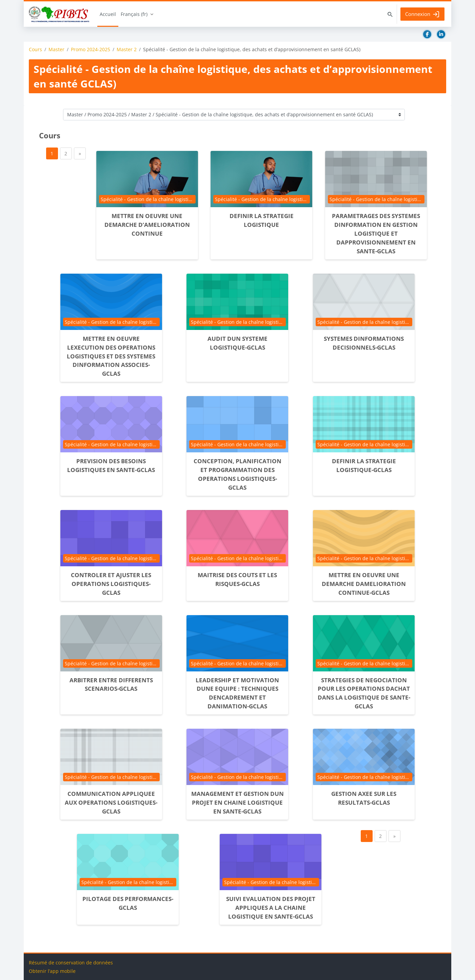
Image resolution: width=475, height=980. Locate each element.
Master (56, 50)
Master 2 (127, 50)
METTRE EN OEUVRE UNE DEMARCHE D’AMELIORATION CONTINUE (147, 225)
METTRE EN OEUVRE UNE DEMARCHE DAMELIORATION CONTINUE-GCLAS (364, 584)
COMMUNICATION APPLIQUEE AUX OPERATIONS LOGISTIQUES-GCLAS (111, 802)
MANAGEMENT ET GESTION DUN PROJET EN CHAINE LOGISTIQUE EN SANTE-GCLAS (237, 802)
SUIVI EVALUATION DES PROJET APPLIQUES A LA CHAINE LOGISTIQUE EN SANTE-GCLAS (271, 908)
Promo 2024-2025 (91, 50)
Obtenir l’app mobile (52, 971)
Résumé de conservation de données (71, 963)
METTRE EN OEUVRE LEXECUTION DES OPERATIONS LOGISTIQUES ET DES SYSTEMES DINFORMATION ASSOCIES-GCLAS (111, 356)
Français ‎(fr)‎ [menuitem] (134, 14)
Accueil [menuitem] (108, 14)
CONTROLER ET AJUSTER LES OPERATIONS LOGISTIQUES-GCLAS (111, 584)
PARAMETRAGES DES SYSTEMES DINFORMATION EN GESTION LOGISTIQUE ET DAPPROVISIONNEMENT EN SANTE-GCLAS (376, 233)
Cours (35, 50)
